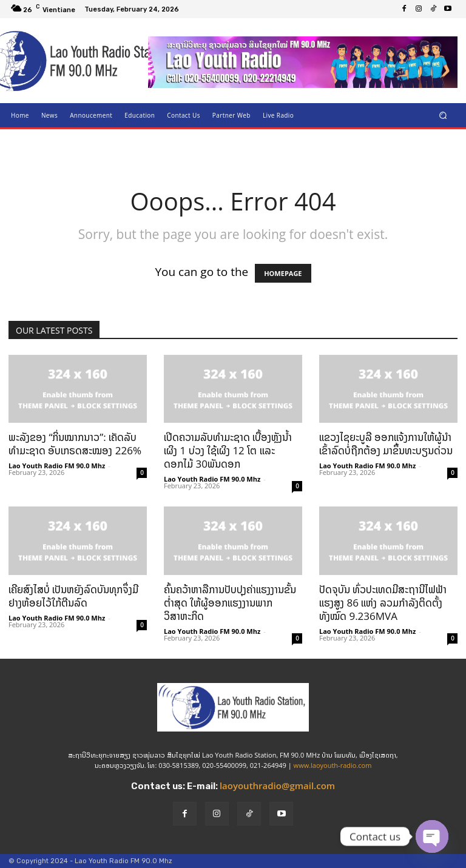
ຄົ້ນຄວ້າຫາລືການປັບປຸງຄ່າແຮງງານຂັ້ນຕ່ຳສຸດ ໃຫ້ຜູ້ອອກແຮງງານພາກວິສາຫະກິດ (230, 603)
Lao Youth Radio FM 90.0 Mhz (57, 466)
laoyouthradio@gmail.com (277, 786)
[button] (443, 115)
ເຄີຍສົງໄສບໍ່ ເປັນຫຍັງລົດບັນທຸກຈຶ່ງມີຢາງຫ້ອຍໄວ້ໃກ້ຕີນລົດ (73, 596)
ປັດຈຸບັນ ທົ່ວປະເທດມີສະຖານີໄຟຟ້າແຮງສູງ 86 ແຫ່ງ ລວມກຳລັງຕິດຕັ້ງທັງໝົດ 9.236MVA (383, 603)
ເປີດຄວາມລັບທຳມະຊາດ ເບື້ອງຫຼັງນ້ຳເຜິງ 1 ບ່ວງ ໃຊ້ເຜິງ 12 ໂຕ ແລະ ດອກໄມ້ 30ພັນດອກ (228, 450)
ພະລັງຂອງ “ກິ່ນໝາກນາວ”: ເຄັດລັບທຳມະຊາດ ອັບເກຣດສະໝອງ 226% (75, 444)
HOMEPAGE (283, 273)
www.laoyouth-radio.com (333, 765)
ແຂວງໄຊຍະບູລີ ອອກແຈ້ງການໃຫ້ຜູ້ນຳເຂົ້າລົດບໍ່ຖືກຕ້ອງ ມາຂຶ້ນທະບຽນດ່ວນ (386, 444)
